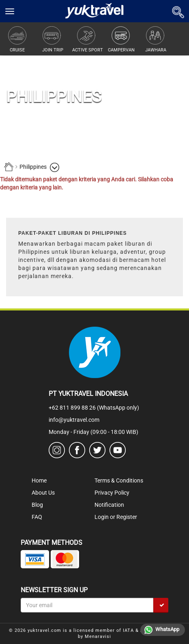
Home (39, 480)
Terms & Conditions (119, 480)
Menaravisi (98, 637)
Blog (37, 505)
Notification (109, 505)
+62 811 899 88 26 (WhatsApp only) (94, 408)
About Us (43, 493)
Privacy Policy (112, 493)
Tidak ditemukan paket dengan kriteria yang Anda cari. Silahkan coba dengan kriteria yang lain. (87, 183)
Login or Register (116, 517)
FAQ (37, 517)
